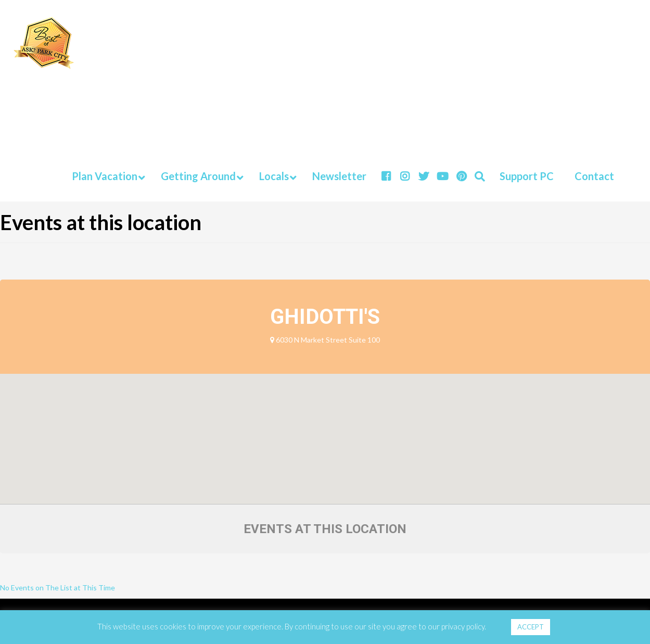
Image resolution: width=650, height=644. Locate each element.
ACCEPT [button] (531, 627)
